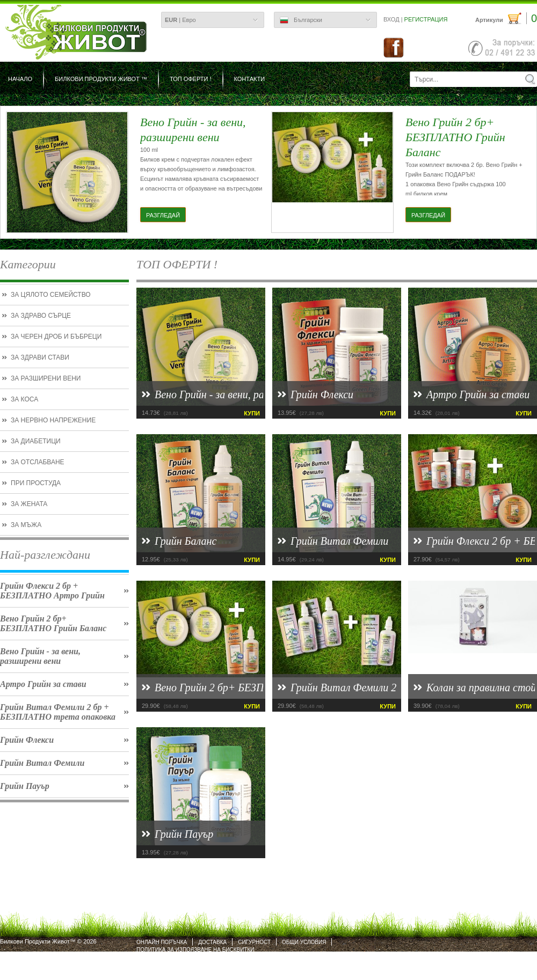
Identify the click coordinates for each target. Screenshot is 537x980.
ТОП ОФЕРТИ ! (191, 79)
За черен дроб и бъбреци (56, 337)
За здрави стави (40, 357)
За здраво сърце (41, 316)
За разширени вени (46, 378)
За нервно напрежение (53, 420)
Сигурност (254, 942)
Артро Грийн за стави (43, 684)
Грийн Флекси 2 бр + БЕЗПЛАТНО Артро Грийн (52, 591)
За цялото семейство (51, 295)
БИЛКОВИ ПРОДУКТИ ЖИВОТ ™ (101, 79)
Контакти (250, 79)
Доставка (212, 942)
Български (301, 20)
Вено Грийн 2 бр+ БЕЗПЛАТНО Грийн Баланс (53, 623)
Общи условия (304, 942)
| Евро (180, 20)
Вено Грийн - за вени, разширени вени (40, 656)
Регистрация (426, 19)
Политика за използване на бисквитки (195, 950)
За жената (29, 504)
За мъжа (26, 525)
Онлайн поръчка (162, 942)
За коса (24, 399)
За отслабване (38, 462)
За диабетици (36, 441)
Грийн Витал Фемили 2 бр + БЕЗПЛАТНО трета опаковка (58, 712)
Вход (391, 19)
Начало (20, 79)
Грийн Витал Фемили (42, 763)
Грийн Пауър (25, 786)
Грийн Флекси (27, 740)
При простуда (36, 483)
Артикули (506, 19)
